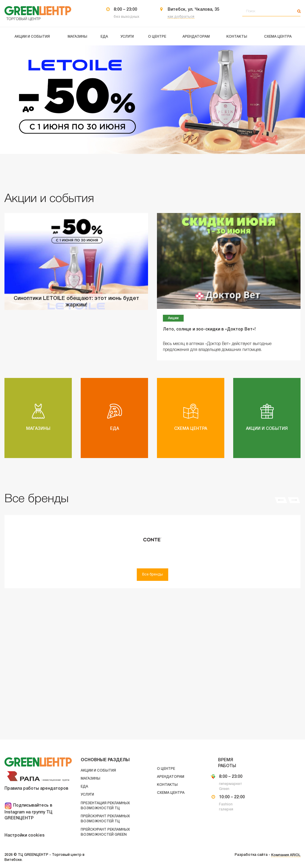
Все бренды (152, 574)
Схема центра (171, 793)
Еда (84, 787)
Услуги (87, 795)
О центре (166, 769)
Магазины (90, 779)
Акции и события (98, 771)
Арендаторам (171, 777)
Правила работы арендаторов (36, 789)
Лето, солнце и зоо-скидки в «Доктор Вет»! (209, 329)
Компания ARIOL (286, 855)
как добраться (181, 17)
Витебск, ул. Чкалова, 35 (193, 10)
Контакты (167, 785)
